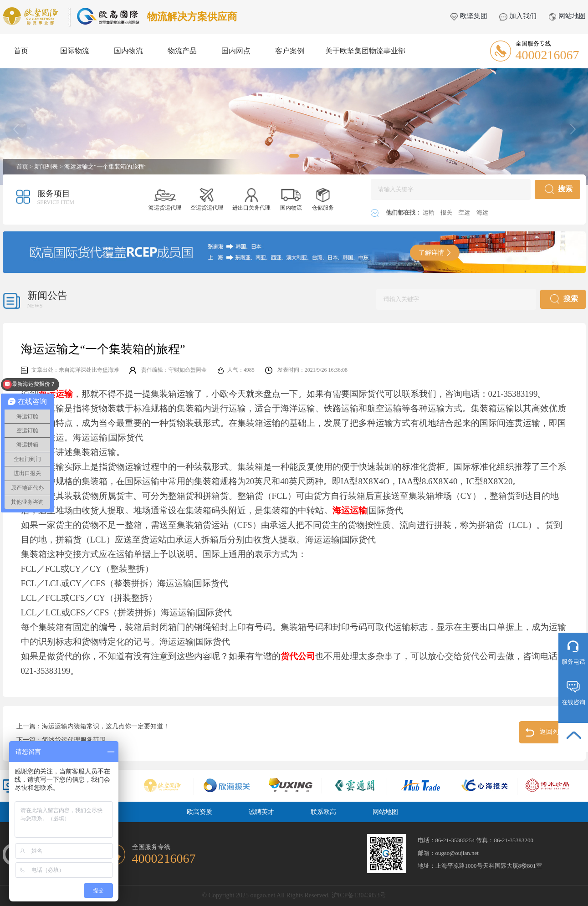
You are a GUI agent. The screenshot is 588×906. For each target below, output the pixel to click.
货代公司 (298, 656)
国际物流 (75, 51)
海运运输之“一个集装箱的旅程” (105, 166)
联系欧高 (323, 812)
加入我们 (518, 16)
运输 (429, 212)
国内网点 (236, 51)
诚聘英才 (261, 812)
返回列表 (545, 732)
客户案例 (290, 51)
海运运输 (350, 510)
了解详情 (435, 253)
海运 (482, 212)
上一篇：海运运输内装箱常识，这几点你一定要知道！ (93, 726)
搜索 (559, 189)
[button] (294, 156)
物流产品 (182, 51)
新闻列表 (46, 166)
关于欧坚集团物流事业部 (365, 51)
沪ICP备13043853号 (359, 895)
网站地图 (567, 16)
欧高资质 (199, 812)
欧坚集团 (469, 16)
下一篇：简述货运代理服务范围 (61, 740)
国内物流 (128, 51)
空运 (465, 212)
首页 (21, 51)
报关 (447, 212)
